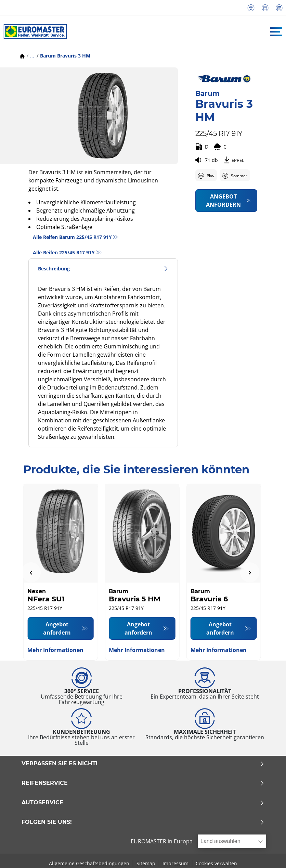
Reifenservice (143, 783)
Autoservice (143, 803)
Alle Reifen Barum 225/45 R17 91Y (72, 237)
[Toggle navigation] (276, 32)
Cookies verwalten (216, 863)
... (32, 56)
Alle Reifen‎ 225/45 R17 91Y (64, 252)
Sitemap (146, 863)
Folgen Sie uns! (143, 822)
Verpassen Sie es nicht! (143, 764)
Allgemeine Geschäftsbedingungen (89, 863)
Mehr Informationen (55, 650)
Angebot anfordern (223, 201)
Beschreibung (103, 269)
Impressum (175, 863)
